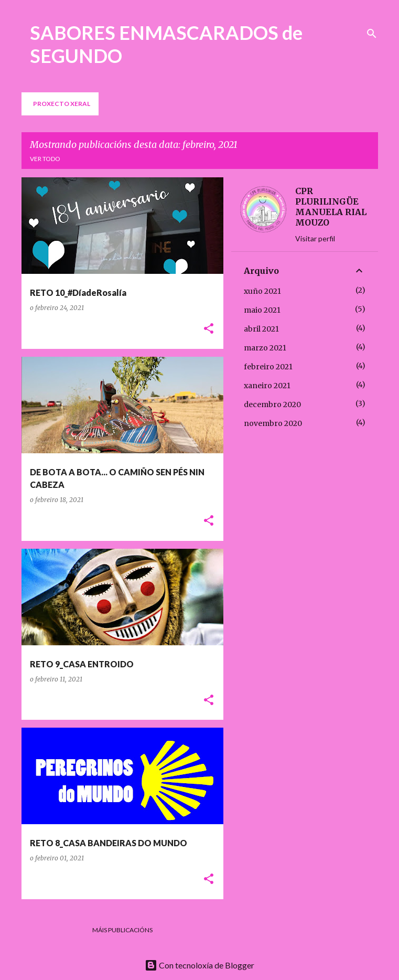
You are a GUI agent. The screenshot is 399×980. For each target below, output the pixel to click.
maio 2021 (262, 310)
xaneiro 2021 (267, 386)
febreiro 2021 (268, 367)
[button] (209, 329)
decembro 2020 (272, 404)
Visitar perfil (315, 238)
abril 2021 (261, 329)
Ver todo (45, 159)
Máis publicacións (122, 930)
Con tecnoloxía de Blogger (199, 965)
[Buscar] (372, 34)
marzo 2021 (265, 348)
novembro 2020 (273, 423)
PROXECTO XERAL (62, 104)
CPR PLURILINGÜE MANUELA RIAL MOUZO (331, 207)
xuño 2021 (262, 291)
